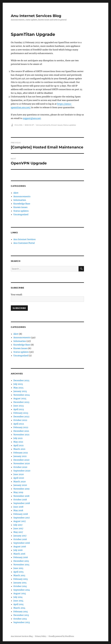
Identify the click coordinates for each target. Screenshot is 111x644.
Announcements (43, 125)
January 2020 (20, 485)
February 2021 (21, 453)
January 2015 (20, 583)
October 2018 (20, 500)
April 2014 (18, 604)
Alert (16, 193)
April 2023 (19, 409)
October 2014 (20, 586)
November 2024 (22, 395)
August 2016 (20, 547)
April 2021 (18, 445)
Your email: (17, 295)
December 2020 (21, 460)
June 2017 (18, 528)
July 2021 (18, 438)
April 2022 (19, 424)
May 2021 (18, 442)
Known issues (57, 125)
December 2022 (21, 417)
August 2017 (20, 521)
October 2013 (20, 619)
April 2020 (19, 478)
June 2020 (19, 474)
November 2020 (22, 463)
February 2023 (21, 413)
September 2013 (22, 622)
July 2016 (18, 550)
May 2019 (18, 492)
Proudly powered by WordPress (61, 636)
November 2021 (21, 435)
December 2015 (21, 561)
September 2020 (22, 471)
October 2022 (20, 420)
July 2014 (18, 597)
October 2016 (20, 539)
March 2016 (19, 554)
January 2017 (20, 536)
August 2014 (20, 593)
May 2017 (18, 532)
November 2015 (21, 565)
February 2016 (21, 557)
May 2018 (18, 510)
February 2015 (21, 579)
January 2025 (20, 391)
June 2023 (18, 406)
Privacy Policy (41, 636)
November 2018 (21, 496)
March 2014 (19, 608)
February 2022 (21, 427)
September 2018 (22, 503)
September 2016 (22, 543)
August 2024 (20, 398)
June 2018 (18, 507)
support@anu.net (32, 118)
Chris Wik (18, 125)
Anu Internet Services (24, 239)
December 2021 (21, 431)
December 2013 (21, 615)
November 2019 (21, 489)
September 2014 (22, 590)
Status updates (70, 125)
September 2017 (22, 518)
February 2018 (21, 514)
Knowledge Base (22, 204)
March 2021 (19, 449)
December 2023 (21, 402)
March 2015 (19, 575)
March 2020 (20, 482)
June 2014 (18, 601)
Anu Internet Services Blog (36, 16)
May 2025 (18, 388)
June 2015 (18, 568)
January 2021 (20, 456)
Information (20, 200)
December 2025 (21, 380)
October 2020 (20, 467)
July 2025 (18, 384)
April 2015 (18, 572)
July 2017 (18, 525)
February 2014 (21, 612)
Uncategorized (21, 214)
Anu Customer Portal (24, 243)
